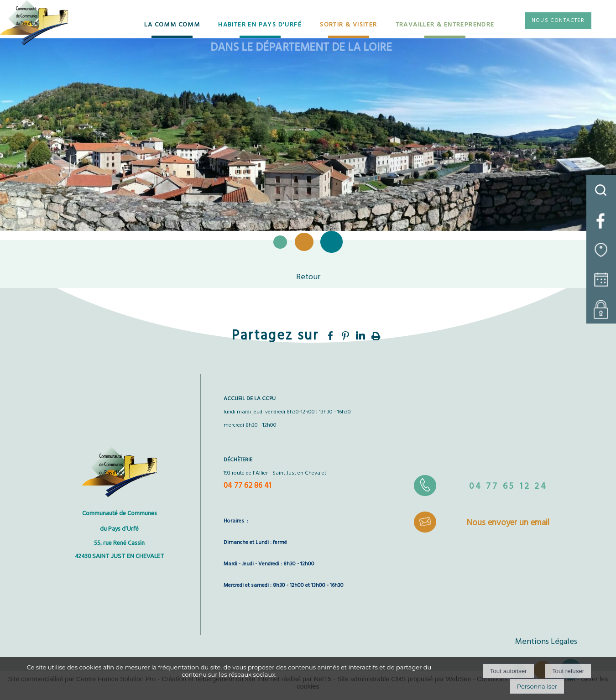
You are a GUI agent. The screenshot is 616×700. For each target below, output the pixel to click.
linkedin (360, 336)
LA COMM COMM (172, 25)
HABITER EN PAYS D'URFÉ (260, 25)
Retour (308, 277)
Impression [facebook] (376, 334)
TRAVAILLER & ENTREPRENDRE (445, 25)
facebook (330, 336)
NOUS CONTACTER (558, 21)
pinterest (345, 336)
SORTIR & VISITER (348, 25)
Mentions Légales (546, 642)
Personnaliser (537, 686)
